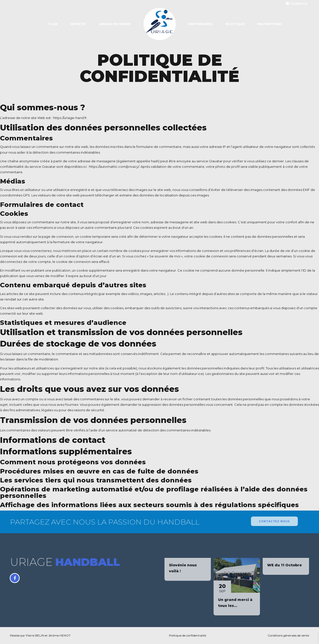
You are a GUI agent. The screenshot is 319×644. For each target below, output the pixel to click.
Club (53, 24)
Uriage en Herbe (115, 24)
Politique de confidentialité (188, 636)
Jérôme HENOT (59, 636)
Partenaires (201, 24)
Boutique (235, 24)
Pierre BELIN (35, 636)
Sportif (78, 24)
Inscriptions (270, 24)
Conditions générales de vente (288, 636)
